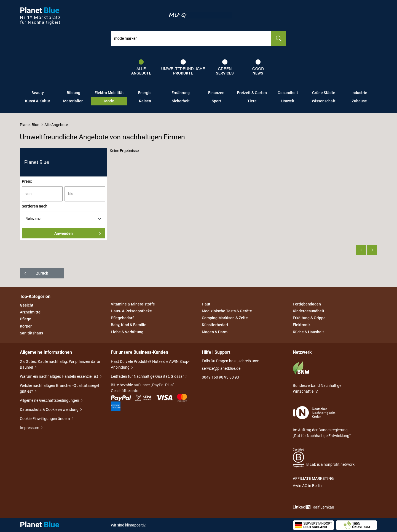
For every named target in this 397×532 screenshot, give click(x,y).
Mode (109, 101)
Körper (26, 326)
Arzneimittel (31, 312)
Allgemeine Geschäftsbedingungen (50, 401)
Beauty (38, 93)
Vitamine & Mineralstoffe (133, 304)
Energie (145, 93)
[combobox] (191, 38)
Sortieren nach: (35, 206)
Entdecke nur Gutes (199, 15)
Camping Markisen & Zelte (225, 318)
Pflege (26, 319)
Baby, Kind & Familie (129, 325)
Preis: (27, 181)
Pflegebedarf (122, 318)
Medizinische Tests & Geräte (227, 311)
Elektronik (302, 325)
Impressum (30, 428)
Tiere (252, 101)
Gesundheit (288, 93)
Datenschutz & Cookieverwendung (50, 410)
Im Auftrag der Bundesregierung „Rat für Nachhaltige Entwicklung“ (322, 422)
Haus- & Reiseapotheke (131, 311)
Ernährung (181, 93)
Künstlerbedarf (215, 325)
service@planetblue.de (221, 368)
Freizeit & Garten (252, 93)
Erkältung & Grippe (309, 318)
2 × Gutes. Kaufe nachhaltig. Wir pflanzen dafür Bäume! (60, 365)
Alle (141, 67)
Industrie (359, 93)
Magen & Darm (215, 332)
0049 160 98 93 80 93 (220, 377)
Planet (40, 16)
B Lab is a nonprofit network (324, 458)
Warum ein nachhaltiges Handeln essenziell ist (59, 377)
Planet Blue (29, 125)
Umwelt (288, 101)
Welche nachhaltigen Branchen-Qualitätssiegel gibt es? (59, 389)
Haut (206, 304)
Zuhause (359, 101)
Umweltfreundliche (183, 67)
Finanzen (216, 93)
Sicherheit (181, 101)
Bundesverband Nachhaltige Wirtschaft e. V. (317, 377)
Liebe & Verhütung (127, 332)
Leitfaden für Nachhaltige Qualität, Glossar (148, 377)
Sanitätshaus (31, 333)
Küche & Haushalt (308, 332)
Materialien (73, 101)
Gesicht (27, 305)
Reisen (145, 101)
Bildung (73, 93)
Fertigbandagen (307, 304)
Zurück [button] (36, 273)
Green (225, 67)
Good (258, 67)
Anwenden (78, 233)
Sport (216, 101)
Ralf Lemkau (313, 507)
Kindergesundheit (309, 311)
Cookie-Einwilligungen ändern (45, 419)
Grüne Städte (324, 93)
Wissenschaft (324, 101)
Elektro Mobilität (109, 93)
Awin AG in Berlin (307, 486)
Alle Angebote (56, 125)
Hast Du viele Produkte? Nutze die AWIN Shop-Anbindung (150, 365)
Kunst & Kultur (38, 101)
